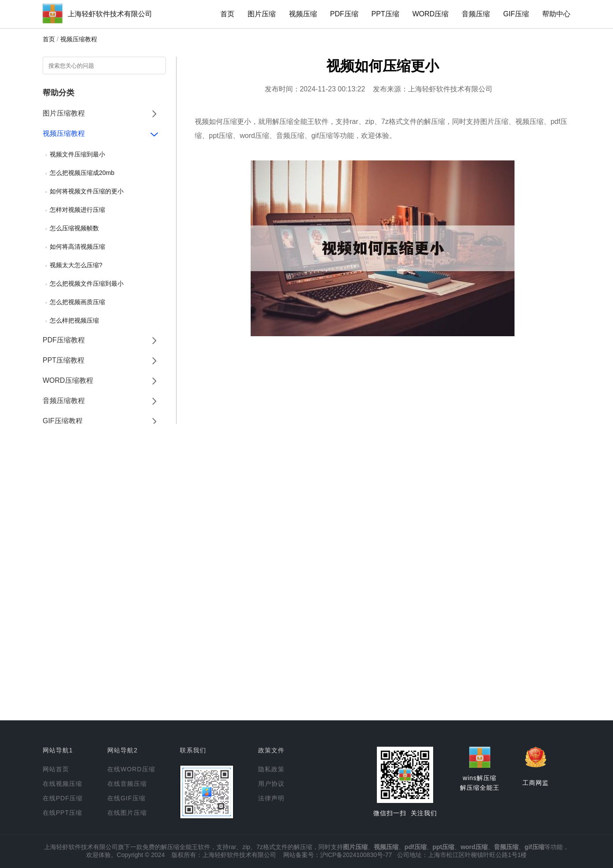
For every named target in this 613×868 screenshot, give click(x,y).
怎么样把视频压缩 (74, 320)
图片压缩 (262, 14)
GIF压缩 (516, 14)
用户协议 (271, 784)
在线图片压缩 (127, 813)
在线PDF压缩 (63, 798)
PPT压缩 (385, 14)
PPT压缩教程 (64, 360)
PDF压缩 (344, 14)
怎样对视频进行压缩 (77, 210)
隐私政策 (271, 769)
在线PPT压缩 (62, 813)
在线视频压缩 (62, 784)
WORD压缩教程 (68, 380)
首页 (227, 14)
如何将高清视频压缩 (77, 247)
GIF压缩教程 (63, 421)
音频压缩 (476, 14)
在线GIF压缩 (126, 798)
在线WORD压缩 (131, 769)
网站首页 (56, 769)
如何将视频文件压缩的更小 (87, 191)
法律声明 (271, 798)
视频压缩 (303, 14)
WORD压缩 (431, 14)
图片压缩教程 (64, 113)
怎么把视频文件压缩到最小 (87, 283)
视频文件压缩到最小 (77, 154)
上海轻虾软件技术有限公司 (110, 14)
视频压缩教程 (79, 39)
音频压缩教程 (64, 401)
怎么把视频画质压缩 (77, 302)
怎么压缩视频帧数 (74, 228)
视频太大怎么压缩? (76, 265)
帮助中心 (556, 14)
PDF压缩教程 (64, 340)
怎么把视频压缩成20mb (82, 173)
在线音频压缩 (127, 784)
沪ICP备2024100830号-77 (356, 855)
